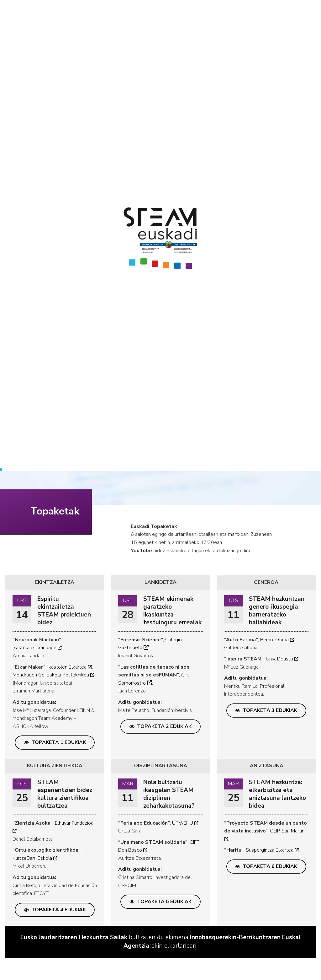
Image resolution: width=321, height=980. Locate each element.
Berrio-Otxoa (277, 640)
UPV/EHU (185, 823)
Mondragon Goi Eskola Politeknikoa (53, 675)
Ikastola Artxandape (37, 648)
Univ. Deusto (282, 659)
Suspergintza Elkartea (272, 850)
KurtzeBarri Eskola (35, 858)
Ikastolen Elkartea (70, 667)
